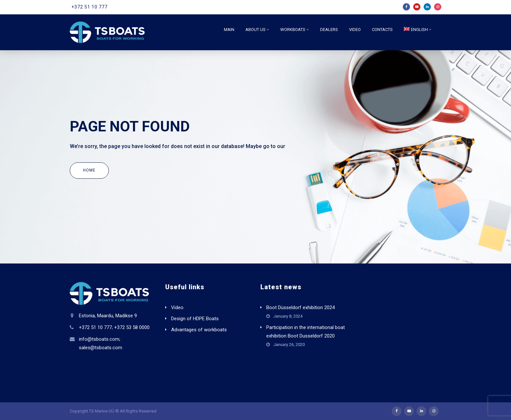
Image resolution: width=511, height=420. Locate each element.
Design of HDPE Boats (195, 319)
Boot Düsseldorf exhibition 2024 (300, 307)
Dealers (329, 30)
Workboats (293, 30)
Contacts (382, 30)
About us (255, 30)
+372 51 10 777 (89, 7)
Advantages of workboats (199, 330)
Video (355, 30)
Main (229, 30)
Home (89, 170)
